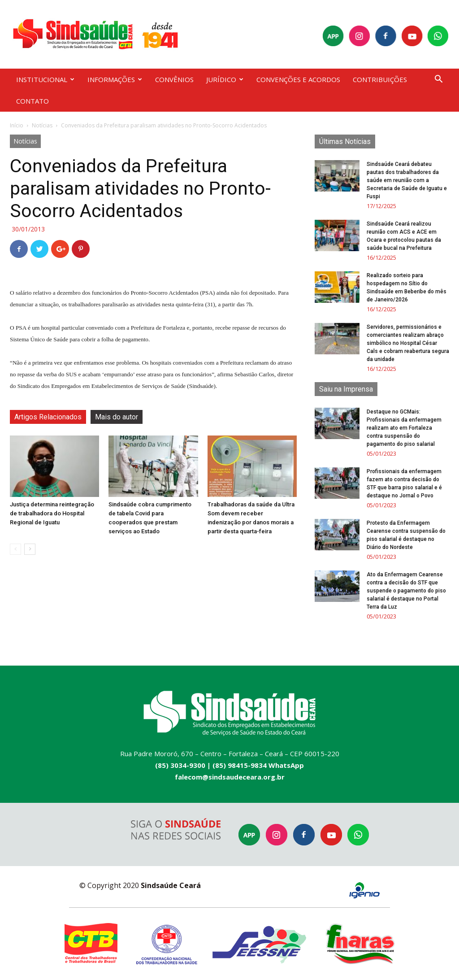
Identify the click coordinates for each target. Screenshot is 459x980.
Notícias (42, 125)
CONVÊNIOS (174, 79)
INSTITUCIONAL (45, 79)
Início (17, 125)
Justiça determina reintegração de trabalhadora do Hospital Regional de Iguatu (52, 513)
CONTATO (32, 101)
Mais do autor (117, 417)
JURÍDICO (225, 79)
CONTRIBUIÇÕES (380, 79)
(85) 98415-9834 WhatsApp (258, 765)
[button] (438, 80)
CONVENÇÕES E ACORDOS (298, 79)
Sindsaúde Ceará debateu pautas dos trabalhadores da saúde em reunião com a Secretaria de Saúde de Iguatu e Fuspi (407, 180)
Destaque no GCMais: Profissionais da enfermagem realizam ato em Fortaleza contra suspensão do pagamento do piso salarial (404, 428)
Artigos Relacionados (48, 417)
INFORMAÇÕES (115, 79)
